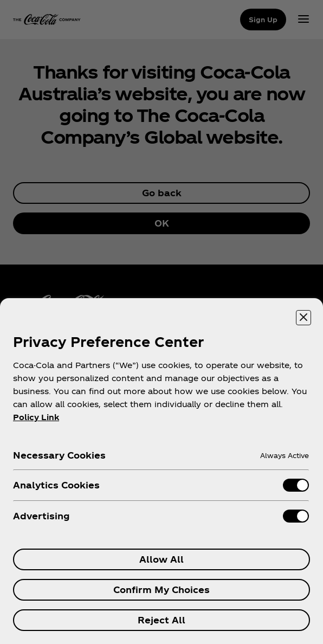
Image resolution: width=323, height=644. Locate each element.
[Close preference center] (303, 318)
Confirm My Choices (161, 590)
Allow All (161, 559)
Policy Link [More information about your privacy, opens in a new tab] (36, 417)
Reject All (161, 620)
